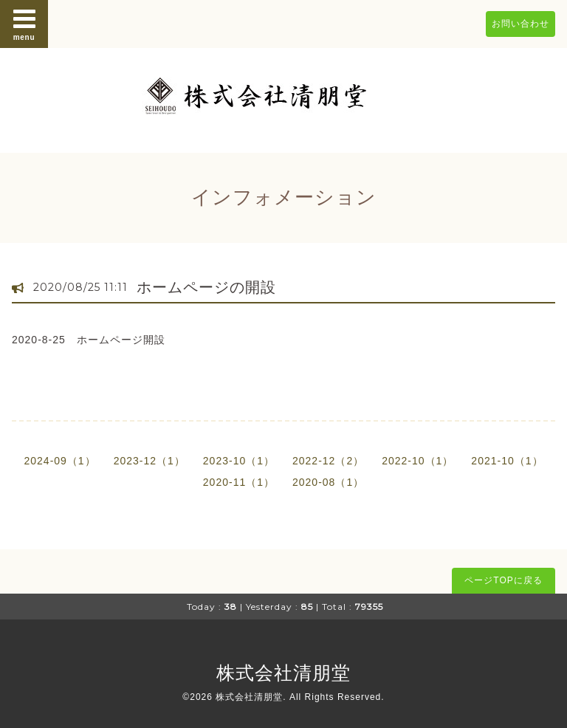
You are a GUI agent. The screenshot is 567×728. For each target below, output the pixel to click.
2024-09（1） (59, 461)
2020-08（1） (328, 482)
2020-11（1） (239, 482)
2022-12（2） (328, 461)
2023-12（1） (150, 461)
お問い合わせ (520, 24)
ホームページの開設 (206, 287)
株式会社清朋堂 (283, 673)
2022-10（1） (417, 461)
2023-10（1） (239, 461)
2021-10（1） (507, 461)
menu (24, 24)
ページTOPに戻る (503, 580)
